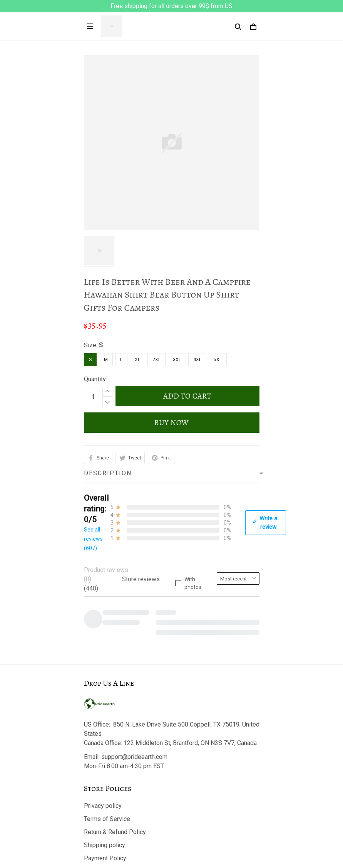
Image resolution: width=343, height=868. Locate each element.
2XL (156, 360)
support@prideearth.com (134, 591)
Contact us (98, 759)
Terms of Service (107, 653)
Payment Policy (105, 692)
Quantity (95, 379)
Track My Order (104, 773)
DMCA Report (171, 833)
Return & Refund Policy (115, 666)
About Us (96, 746)
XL (137, 360)
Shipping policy (105, 679)
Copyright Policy (106, 705)
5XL (218, 360)
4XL (197, 360)
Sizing (92, 799)
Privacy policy (103, 640)
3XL (177, 360)
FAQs (91, 786)
